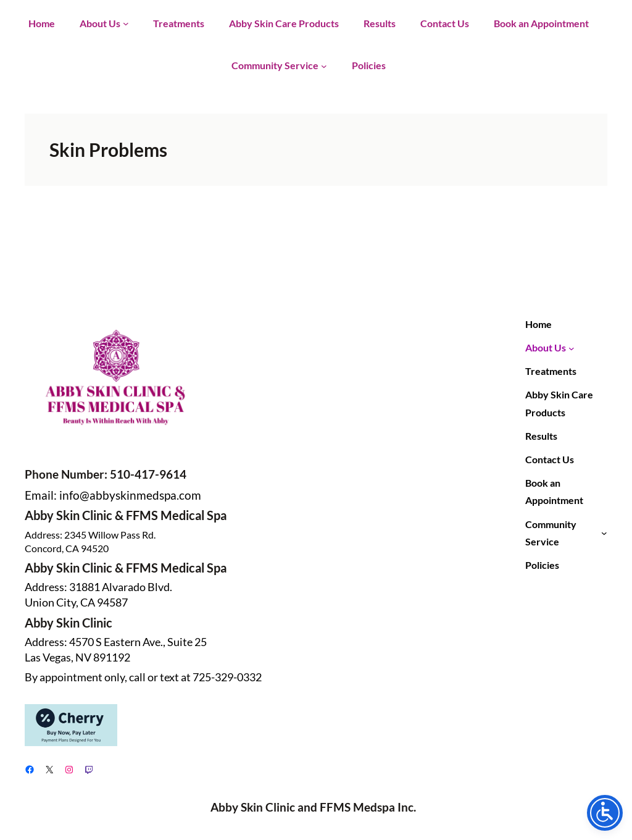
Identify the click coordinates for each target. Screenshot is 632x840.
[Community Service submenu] (324, 65)
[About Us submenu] (126, 23)
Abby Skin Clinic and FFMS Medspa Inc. (313, 807)
